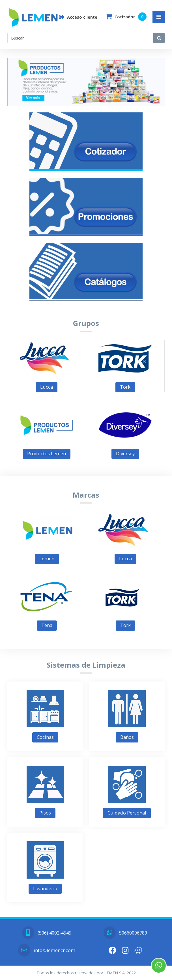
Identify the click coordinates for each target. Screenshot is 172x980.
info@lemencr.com (47, 950)
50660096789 (125, 933)
